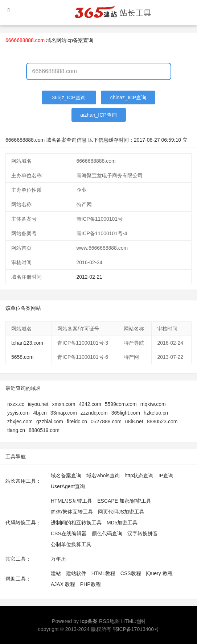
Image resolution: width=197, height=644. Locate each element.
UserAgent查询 (68, 486)
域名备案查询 (66, 475)
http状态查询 (139, 475)
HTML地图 (133, 621)
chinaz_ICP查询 (128, 97)
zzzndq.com (94, 413)
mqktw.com (153, 404)
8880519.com (44, 430)
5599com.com (121, 404)
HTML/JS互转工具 (71, 501)
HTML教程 (103, 573)
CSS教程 (131, 573)
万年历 (58, 559)
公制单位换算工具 (71, 544)
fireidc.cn (77, 421)
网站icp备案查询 (75, 40)
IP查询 (166, 475)
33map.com (64, 413)
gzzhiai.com (50, 421)
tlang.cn (16, 430)
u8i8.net (134, 421)
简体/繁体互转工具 (72, 512)
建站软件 (76, 573)
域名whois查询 (103, 475)
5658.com (22, 357)
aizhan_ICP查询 (98, 115)
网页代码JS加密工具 (121, 512)
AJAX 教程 (63, 584)
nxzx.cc (16, 404)
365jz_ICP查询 (69, 97)
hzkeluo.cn (156, 413)
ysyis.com (18, 413)
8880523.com (162, 421)
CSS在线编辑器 (69, 533)
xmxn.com (64, 404)
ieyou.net (38, 404)
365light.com (126, 413)
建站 (56, 573)
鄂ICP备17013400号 (136, 629)
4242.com (90, 404)
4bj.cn (40, 413)
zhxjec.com (20, 421)
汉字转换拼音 (143, 533)
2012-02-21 (90, 277)
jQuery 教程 (159, 573)
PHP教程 (91, 584)
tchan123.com (27, 343)
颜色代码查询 (107, 533)
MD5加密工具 (122, 523)
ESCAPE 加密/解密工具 (124, 501)
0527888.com (106, 421)
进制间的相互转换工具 (76, 523)
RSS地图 (109, 621)
